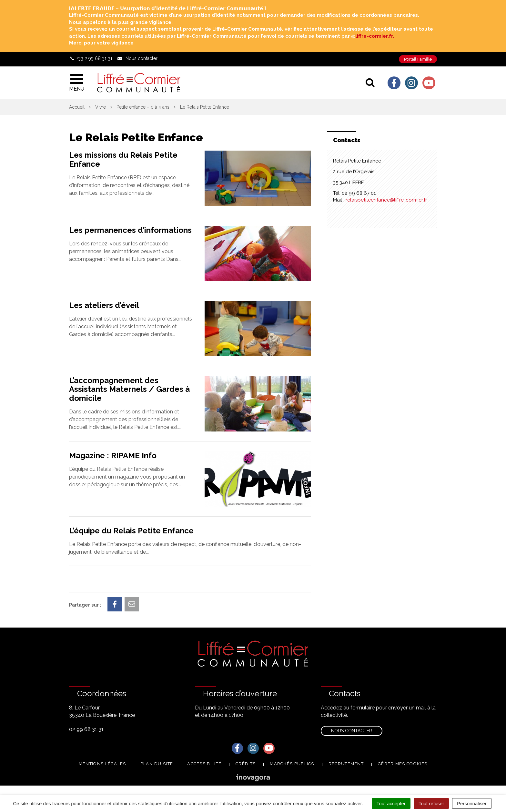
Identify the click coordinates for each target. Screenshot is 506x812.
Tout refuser (431, 803)
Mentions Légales (102, 764)
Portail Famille (418, 59)
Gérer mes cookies (403, 764)
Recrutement (346, 764)
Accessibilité (204, 764)
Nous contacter (352, 731)
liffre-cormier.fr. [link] (375, 36)
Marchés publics (292, 764)
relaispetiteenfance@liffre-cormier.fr (386, 200)
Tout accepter (391, 803)
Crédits (246, 764)
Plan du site (157, 764)
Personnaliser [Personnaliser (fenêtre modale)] (472, 803)
